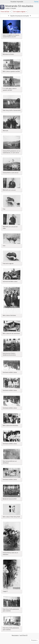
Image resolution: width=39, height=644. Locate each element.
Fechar (36, 2)
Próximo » (34, 640)
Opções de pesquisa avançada (19, 16)
